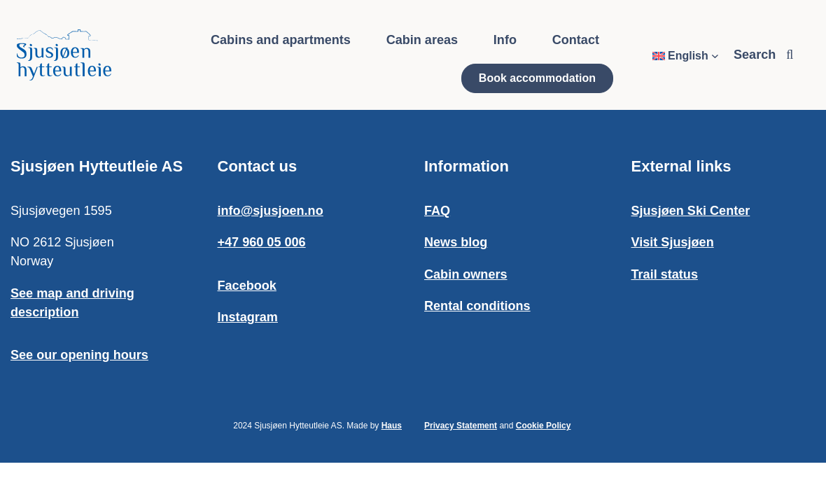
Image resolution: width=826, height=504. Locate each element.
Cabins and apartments (281, 40)
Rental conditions (477, 306)
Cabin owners (466, 274)
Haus (392, 426)
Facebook (247, 286)
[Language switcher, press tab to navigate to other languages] (686, 56)
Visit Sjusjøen (673, 242)
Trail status (665, 274)
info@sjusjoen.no (271, 211)
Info (505, 40)
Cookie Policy (544, 426)
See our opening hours (79, 355)
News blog (456, 242)
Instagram (248, 317)
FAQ (437, 211)
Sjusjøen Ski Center (691, 211)
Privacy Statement (461, 426)
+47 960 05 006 (262, 242)
